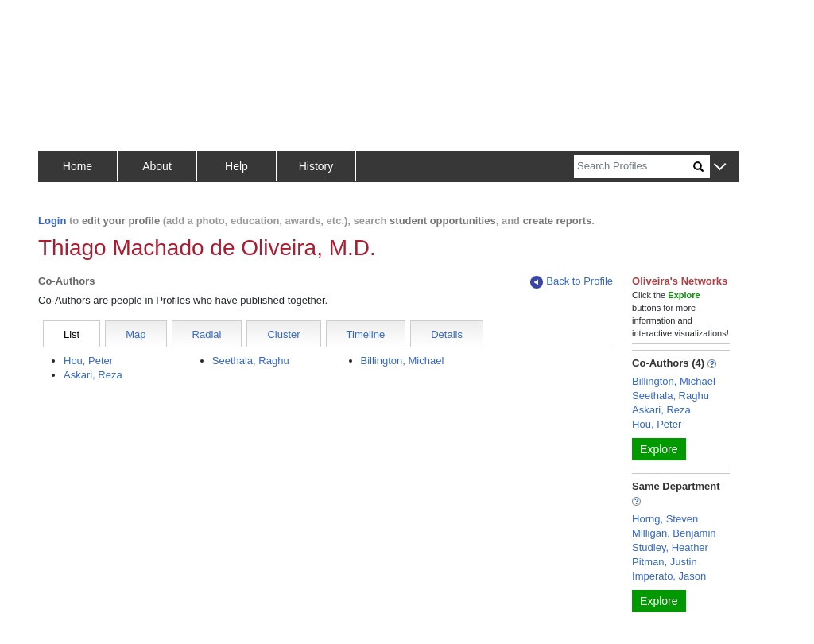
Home (78, 166)
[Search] (634, 167)
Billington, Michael (403, 361)
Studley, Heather (670, 547)
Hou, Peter (88, 361)
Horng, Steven (665, 519)
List (72, 334)
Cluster (283, 334)
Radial (207, 334)
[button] (720, 167)
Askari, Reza (93, 375)
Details (447, 334)
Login (52, 221)
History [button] (316, 166)
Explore (659, 449)
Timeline (366, 334)
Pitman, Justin (665, 562)
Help (236, 166)
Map (136, 334)
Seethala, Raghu (251, 361)
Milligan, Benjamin (674, 533)
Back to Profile (572, 282)
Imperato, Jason (669, 576)
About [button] (157, 166)
